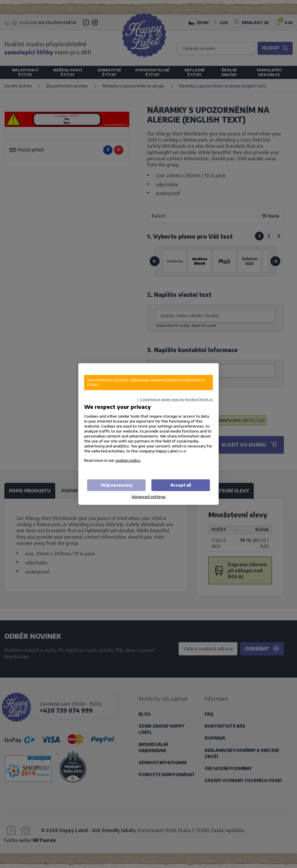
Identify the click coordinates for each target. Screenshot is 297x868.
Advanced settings (149, 496)
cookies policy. (128, 460)
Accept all (181, 485)
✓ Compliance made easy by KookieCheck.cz (175, 399)
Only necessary (116, 485)
